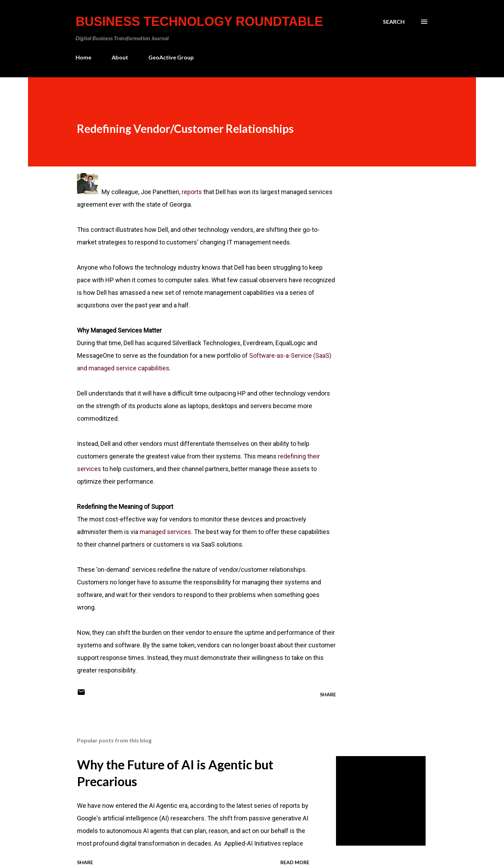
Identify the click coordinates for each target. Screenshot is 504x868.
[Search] (394, 22)
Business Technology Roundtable (199, 22)
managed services (165, 532)
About (120, 57)
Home (83, 57)
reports (192, 192)
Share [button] (328, 694)
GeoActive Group (171, 57)
